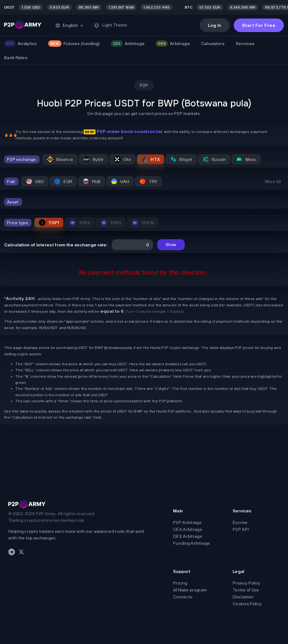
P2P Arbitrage (187, 522)
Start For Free (259, 25)
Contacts (183, 597)
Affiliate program (190, 590)
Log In (215, 25)
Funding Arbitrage (191, 543)
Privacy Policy (246, 583)
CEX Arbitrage (188, 529)
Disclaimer (243, 597)
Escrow (240, 522)
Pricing (180, 583)
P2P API (241, 529)
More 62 (273, 182)
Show (171, 245)
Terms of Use (246, 590)
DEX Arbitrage (188, 536)
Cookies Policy (247, 604)
